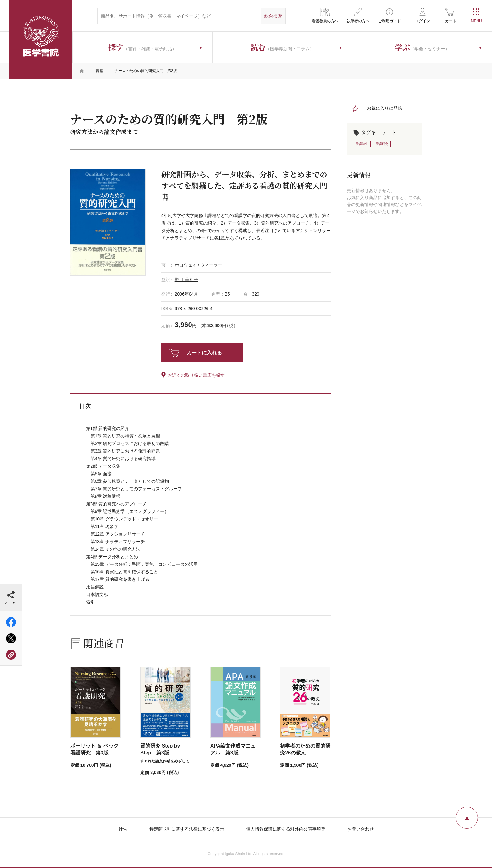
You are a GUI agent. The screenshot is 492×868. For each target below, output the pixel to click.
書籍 (99, 71)
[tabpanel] (108, 222)
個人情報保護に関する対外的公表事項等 (286, 829)
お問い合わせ (361, 829)
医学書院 (41, 39)
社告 (123, 829)
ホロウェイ (186, 265)
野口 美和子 (186, 280)
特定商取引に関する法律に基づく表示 (187, 829)
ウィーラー (211, 265)
